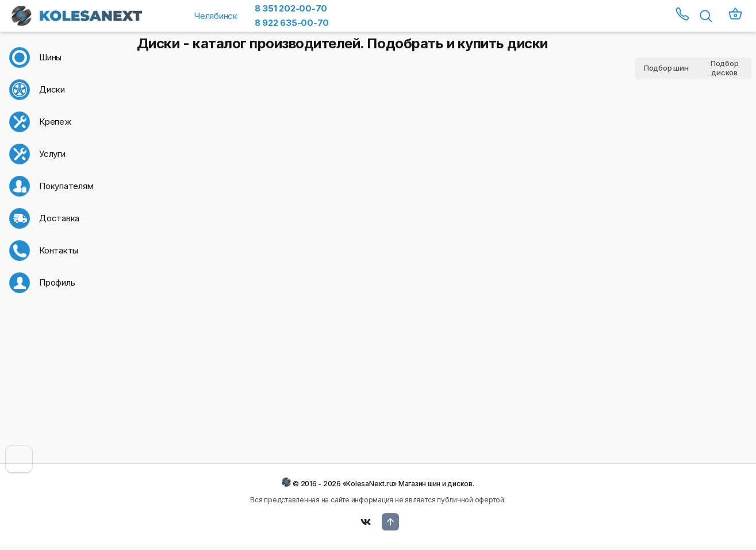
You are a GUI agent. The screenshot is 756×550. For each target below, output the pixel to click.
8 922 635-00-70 (292, 23)
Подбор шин (666, 68)
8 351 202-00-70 (291, 8)
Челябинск (216, 16)
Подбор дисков (725, 68)
